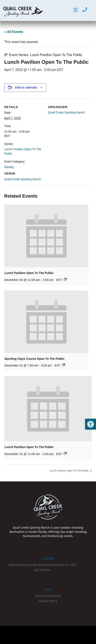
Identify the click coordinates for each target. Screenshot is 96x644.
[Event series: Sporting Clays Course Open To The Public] (64, 365)
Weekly (9, 167)
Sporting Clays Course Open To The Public (34, 359)
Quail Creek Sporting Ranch (23, 179)
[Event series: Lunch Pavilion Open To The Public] (65, 279)
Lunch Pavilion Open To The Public (29, 273)
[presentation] (46, 236)
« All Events (14, 32)
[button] (91, 424)
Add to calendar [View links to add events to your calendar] (26, 87)
